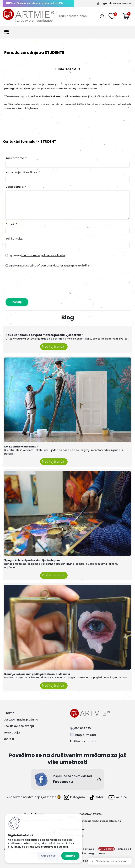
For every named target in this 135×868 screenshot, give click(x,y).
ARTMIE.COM (107, 849)
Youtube (118, 797)
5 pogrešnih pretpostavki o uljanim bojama (33, 560)
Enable (70, 856)
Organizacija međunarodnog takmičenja (99, 821)
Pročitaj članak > (54, 347)
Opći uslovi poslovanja (19, 726)
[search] (102, 17)
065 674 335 (83, 728)
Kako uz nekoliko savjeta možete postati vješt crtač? (44, 335)
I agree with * (37, 255)
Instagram (74, 797)
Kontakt (9, 739)
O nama (9, 713)
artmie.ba (123, 849)
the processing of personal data (43, 255)
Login (104, 3)
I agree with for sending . (50, 266)
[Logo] (28, 16)
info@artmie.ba (85, 735)
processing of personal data (40, 266)
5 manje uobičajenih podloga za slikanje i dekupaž (37, 674)
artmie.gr (89, 853)
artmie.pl (90, 849)
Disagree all (48, 856)
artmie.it (102, 853)
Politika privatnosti (83, 741)
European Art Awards (90, 814)
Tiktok (97, 797)
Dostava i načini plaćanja (21, 720)
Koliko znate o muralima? (21, 447)
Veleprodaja (12, 733)
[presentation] (32, 281)
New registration (123, 3)
